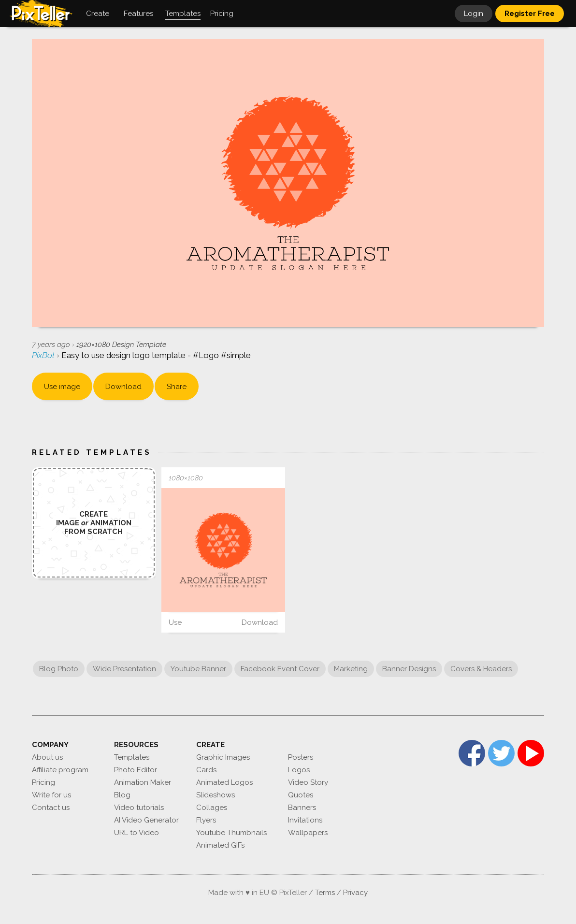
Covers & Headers (481, 669)
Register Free (530, 14)
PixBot (44, 355)
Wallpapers (308, 833)
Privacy (355, 893)
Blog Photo (59, 669)
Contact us (51, 808)
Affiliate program (60, 770)
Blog (122, 795)
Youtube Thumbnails (231, 833)
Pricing (43, 782)
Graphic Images (223, 757)
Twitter (501, 753)
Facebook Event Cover (280, 669)
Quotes (301, 795)
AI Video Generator (146, 820)
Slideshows (216, 795)
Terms (325, 893)
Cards (206, 770)
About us (47, 757)
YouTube (531, 753)
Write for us (51, 795)
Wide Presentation (124, 669)
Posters (301, 757)
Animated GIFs (220, 845)
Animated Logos (224, 782)
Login (474, 14)
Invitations (305, 820)
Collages (212, 808)
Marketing (351, 669)
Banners (302, 808)
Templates (132, 757)
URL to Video (137, 833)
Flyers (206, 820)
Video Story (308, 782)
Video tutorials (139, 808)
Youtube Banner (198, 669)
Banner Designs (409, 669)
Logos (299, 770)
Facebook (472, 753)
